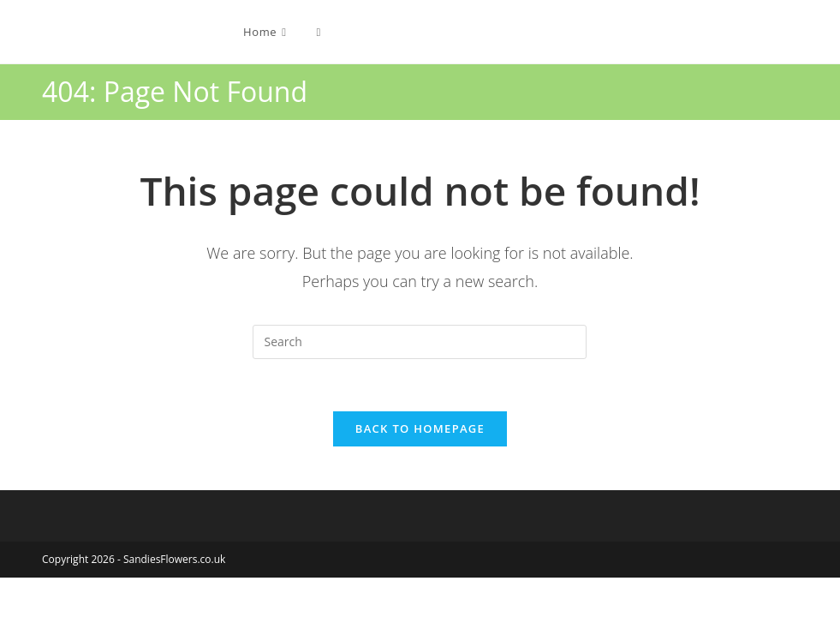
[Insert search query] (420, 342)
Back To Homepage (420, 428)
